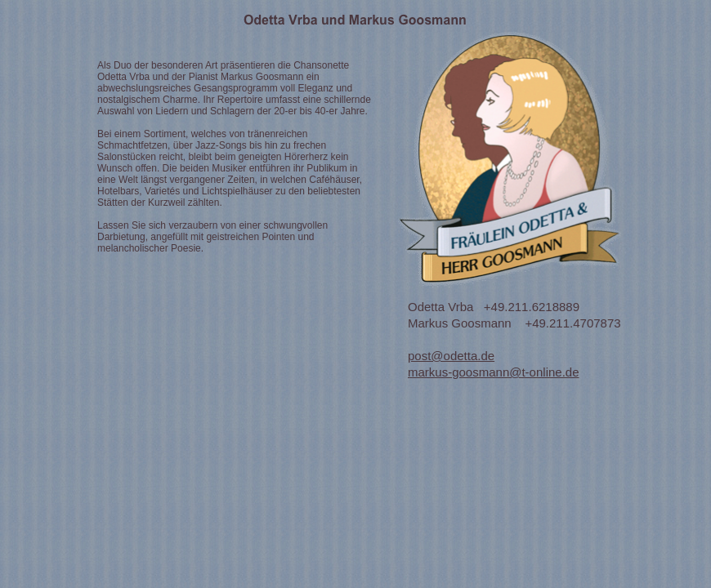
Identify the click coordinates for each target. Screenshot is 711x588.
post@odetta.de (451, 356)
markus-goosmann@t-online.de (494, 372)
